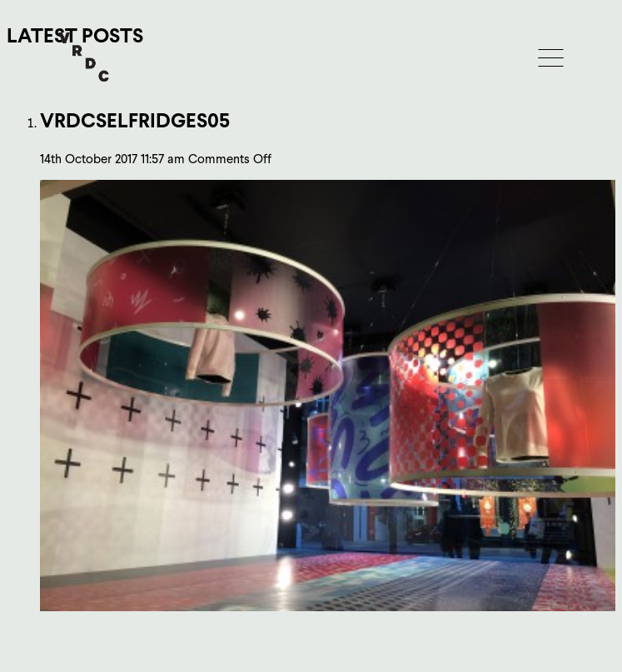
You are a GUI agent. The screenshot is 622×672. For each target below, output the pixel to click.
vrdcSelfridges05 (135, 120)
